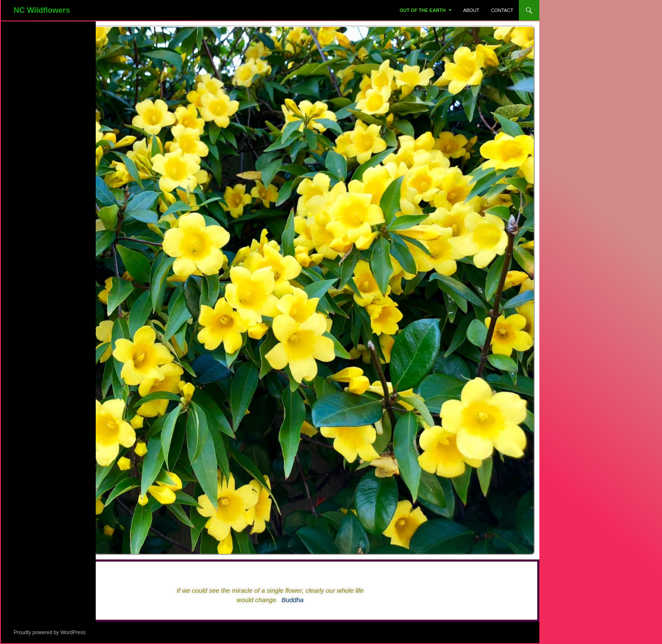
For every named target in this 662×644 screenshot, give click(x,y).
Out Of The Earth (423, 10)
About (471, 10)
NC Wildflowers (42, 10)
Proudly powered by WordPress (50, 632)
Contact (502, 10)
